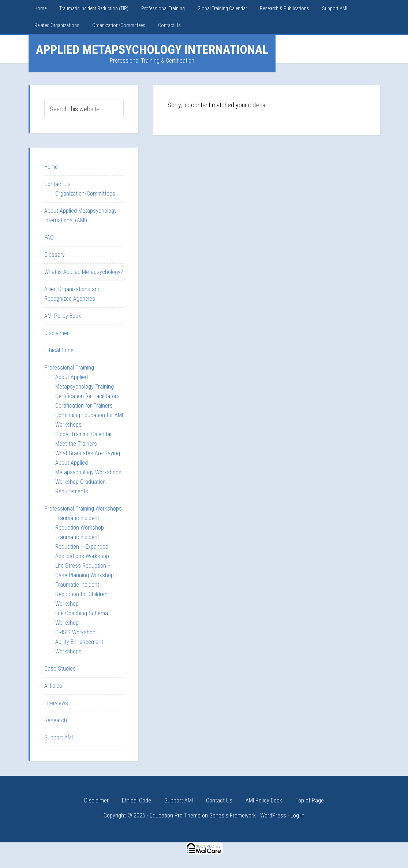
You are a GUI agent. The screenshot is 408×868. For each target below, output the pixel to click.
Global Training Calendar (84, 434)
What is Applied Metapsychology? (84, 272)
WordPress (273, 815)
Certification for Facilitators (87, 396)
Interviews (56, 703)
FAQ (49, 238)
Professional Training (69, 368)
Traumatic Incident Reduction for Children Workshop (81, 594)
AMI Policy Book (63, 316)
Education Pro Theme (175, 815)
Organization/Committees (85, 194)
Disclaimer (57, 333)
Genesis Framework (233, 815)
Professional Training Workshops (83, 509)
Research (56, 720)
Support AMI (59, 737)
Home (51, 167)
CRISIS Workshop (75, 632)
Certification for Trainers (84, 406)
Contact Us (57, 184)
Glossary (55, 255)
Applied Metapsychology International (152, 49)
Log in (297, 815)
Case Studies (60, 669)
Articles (53, 686)
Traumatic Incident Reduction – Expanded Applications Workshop (82, 547)
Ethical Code (59, 350)
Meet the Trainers (76, 444)
